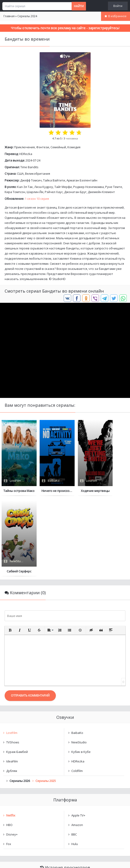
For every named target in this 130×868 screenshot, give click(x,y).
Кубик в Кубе (81, 671)
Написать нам (17, 860)
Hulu (75, 763)
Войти (118, 6)
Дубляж (12, 690)
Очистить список (65, 812)
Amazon (77, 744)
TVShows (13, 661)
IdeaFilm (12, 681)
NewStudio (79, 661)
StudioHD (59, 279)
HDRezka (26, 154)
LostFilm (12, 652)
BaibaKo (77, 652)
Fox (9, 763)
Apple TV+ (78, 735)
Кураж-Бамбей (17, 671)
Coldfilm (77, 690)
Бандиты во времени (27, 800)
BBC (74, 754)
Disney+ (12, 754)
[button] (10, 549)
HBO (9, 744)
